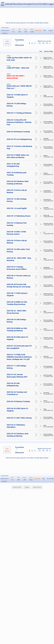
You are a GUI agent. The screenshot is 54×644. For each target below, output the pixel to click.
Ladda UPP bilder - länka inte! (18, 68)
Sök (45, 30)
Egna (26, 30)
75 (47, 43)
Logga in (51, 30)
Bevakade (38, 30)
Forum (36, 4)
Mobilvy (27, 487)
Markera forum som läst (44, 41)
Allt (20, 30)
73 (39, 43)
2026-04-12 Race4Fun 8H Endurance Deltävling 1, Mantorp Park (19, 122)
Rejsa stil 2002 (17, 487)
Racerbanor (18, 4)
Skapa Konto (5, 28)
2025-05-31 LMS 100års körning (19, 418)
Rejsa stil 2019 (37, 487)
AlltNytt (13, 30)
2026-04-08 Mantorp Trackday (18, 132)
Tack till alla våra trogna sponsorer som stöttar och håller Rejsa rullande (27, 23)
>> (50, 43)
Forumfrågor (50, 478)
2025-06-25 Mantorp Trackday (18, 401)
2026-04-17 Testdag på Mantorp (19, 113)
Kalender (9, 4)
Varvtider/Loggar (46, 4)
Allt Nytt (3, 4)
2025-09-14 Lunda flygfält (17, 208)
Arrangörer (28, 4)
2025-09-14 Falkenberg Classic (19, 216)
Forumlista (20, 41)
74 (43, 43)
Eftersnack (20, 45)
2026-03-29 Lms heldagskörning (19, 139)
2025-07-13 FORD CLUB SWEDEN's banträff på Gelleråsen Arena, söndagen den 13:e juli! (19, 357)
